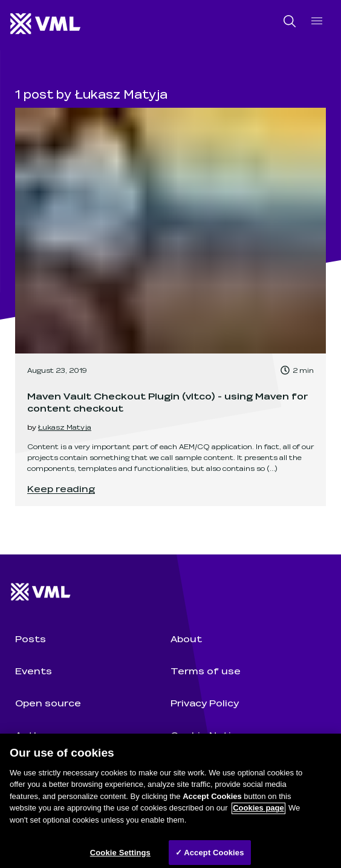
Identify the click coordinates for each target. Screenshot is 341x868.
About (186, 638)
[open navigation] (317, 21)
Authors (36, 735)
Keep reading (61, 488)
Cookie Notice (207, 735)
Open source (48, 702)
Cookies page (258, 813)
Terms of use (206, 670)
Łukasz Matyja (65, 427)
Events (34, 670)
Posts (31, 638)
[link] (170, 307)
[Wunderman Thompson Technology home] (46, 25)
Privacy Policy (205, 702)
